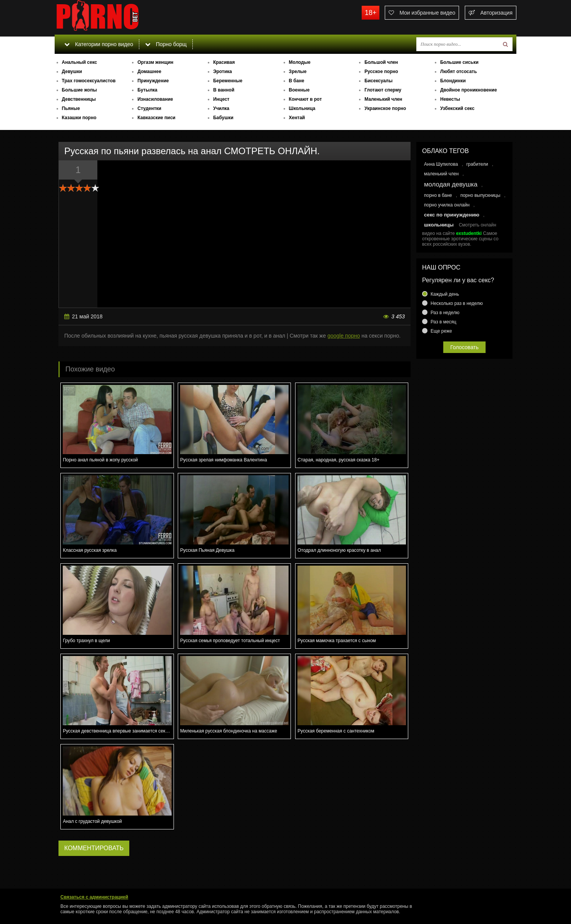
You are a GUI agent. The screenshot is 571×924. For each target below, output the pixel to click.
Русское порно (381, 72)
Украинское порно (385, 108)
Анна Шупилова (441, 164)
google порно (344, 336)
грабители (477, 164)
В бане (297, 81)
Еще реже (441, 331)
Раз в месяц (443, 322)
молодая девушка (451, 184)
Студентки (149, 108)
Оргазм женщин (155, 62)
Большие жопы (79, 90)
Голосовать (464, 347)
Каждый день (445, 294)
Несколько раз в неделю (457, 303)
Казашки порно (79, 118)
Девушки (72, 72)
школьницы (439, 225)
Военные (299, 90)
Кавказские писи (156, 118)
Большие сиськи (459, 62)
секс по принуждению (452, 215)
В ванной (224, 90)
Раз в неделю (445, 313)
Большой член (381, 62)
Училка (221, 108)
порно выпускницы (480, 195)
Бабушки (223, 118)
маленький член (441, 174)
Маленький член (383, 99)
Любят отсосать (458, 72)
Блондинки (453, 81)
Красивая (224, 62)
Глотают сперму (383, 90)
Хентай (297, 118)
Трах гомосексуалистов (89, 81)
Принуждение (153, 81)
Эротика (223, 72)
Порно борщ (166, 44)
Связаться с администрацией (94, 897)
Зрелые (298, 72)
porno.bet (112, 17)
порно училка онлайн (447, 205)
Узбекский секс (457, 108)
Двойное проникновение (468, 90)
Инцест (221, 99)
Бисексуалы (378, 81)
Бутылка (147, 90)
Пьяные (71, 108)
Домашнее (149, 72)
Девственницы (79, 99)
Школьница (302, 108)
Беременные (228, 81)
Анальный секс (80, 62)
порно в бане (438, 195)
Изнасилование (155, 99)
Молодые (300, 62)
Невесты (450, 99)
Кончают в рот (306, 99)
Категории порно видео (99, 44)
